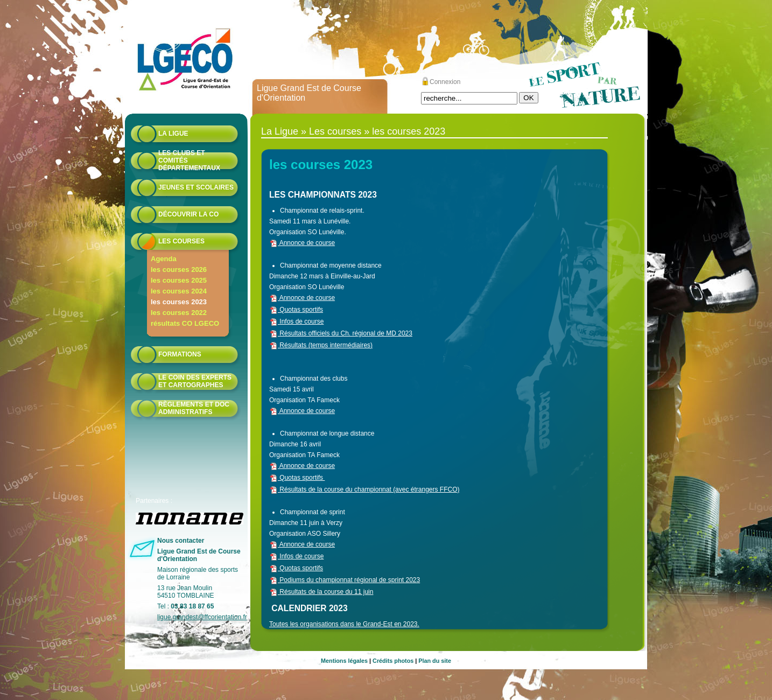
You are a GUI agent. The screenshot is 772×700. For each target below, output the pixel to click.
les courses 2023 (179, 302)
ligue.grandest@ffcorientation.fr (202, 617)
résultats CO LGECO (185, 323)
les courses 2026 (179, 269)
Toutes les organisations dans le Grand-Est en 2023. (344, 624)
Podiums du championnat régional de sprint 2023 (345, 580)
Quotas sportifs (296, 310)
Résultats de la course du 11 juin (321, 592)
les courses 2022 (179, 313)
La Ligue (173, 134)
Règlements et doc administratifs (194, 408)
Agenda (164, 259)
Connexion (445, 82)
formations (180, 354)
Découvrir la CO (188, 214)
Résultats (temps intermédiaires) (321, 345)
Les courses (181, 241)
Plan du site (435, 661)
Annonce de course (302, 243)
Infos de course (296, 321)
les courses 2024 (179, 291)
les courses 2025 (179, 280)
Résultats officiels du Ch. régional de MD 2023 (341, 333)
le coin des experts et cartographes (195, 381)
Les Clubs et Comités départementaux (189, 160)
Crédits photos (393, 661)
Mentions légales (344, 661)
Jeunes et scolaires (196, 187)
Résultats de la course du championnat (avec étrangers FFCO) (364, 489)
